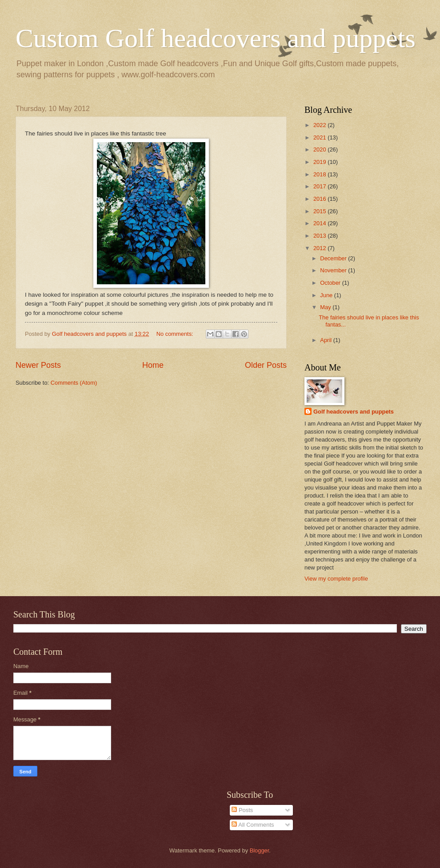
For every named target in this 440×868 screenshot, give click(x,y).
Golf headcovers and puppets (90, 334)
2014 (320, 223)
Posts (242, 810)
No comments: (176, 334)
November (334, 270)
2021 (320, 137)
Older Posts (266, 365)
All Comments (253, 825)
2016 (320, 199)
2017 (320, 186)
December (334, 258)
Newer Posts (38, 365)
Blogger (260, 850)
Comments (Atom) (74, 383)
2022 (320, 125)
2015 (320, 211)
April (326, 340)
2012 (320, 248)
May (326, 307)
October (331, 283)
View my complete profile (336, 579)
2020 (320, 149)
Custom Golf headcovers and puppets (216, 38)
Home (153, 365)
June (327, 295)
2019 (320, 162)
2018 (320, 174)
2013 (320, 236)
